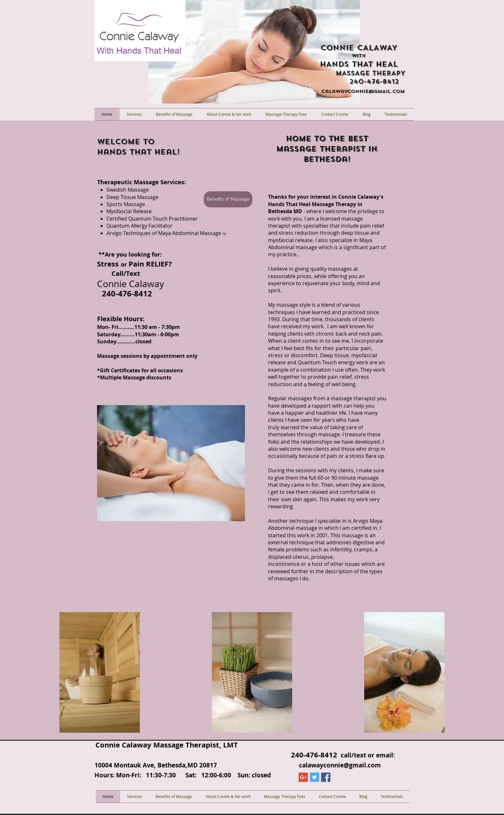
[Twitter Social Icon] (315, 777)
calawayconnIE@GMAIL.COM (363, 91)
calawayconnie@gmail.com (340, 765)
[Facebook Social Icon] (326, 777)
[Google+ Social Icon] (303, 777)
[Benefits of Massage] (228, 199)
